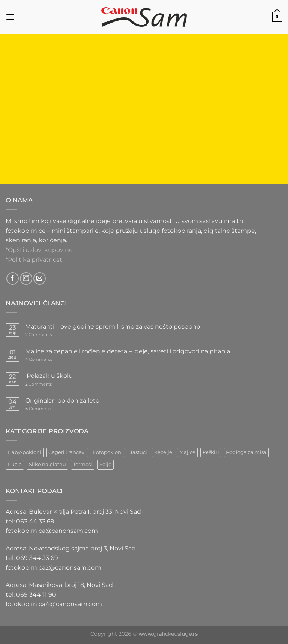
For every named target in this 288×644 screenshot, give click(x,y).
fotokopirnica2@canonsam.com (53, 568)
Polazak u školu (49, 376)
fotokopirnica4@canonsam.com (54, 604)
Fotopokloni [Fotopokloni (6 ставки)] (108, 452)
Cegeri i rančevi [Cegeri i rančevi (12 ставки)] (67, 452)
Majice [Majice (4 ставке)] (187, 452)
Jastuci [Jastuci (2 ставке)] (138, 452)
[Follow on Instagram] (26, 278)
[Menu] (10, 17)
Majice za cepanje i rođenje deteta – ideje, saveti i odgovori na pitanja (128, 351)
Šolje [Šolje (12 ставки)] (105, 464)
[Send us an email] (40, 278)
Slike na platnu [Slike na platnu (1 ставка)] (47, 464)
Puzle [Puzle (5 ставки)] (15, 464)
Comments (38, 335)
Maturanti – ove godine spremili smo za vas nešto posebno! (113, 327)
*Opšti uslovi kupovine (39, 250)
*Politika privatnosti (35, 260)
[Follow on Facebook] (13, 278)
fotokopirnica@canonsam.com (52, 531)
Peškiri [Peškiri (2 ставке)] (211, 452)
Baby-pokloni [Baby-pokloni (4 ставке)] (25, 452)
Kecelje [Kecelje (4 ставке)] (163, 452)
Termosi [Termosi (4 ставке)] (83, 464)
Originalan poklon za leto (62, 400)
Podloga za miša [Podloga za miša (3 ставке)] (246, 452)
